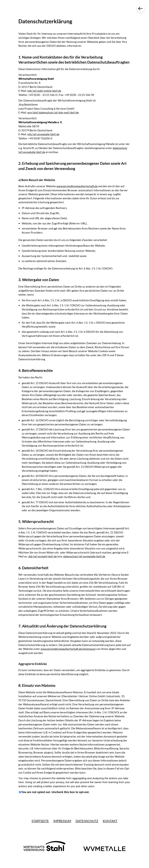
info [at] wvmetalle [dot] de (43, 134)
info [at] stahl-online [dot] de (44, 91)
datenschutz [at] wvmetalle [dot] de (84, 556)
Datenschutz (87, 821)
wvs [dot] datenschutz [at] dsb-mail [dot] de (53, 112)
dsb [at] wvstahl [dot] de (43, 556)
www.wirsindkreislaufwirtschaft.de (77, 186)
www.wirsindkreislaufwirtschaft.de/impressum (68, 649)
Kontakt (110, 821)
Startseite (40, 821)
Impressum (62, 821)
